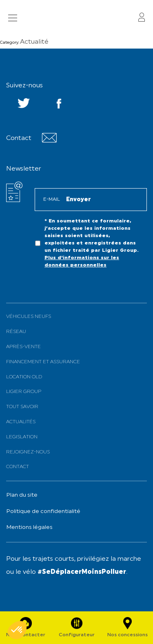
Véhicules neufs (29, 317)
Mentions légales (29, 527)
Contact (18, 467)
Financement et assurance (43, 362)
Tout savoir (22, 407)
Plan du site (22, 495)
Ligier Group (24, 392)
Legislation (22, 437)
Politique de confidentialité (43, 512)
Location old (24, 377)
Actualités (21, 422)
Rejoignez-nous (28, 452)
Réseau (16, 332)
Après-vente (23, 347)
